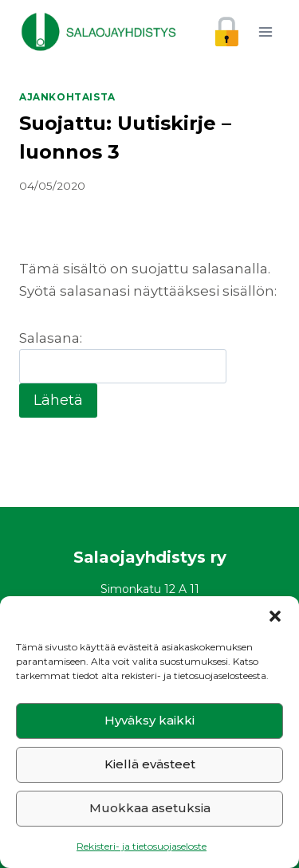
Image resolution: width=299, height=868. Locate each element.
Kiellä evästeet (150, 764)
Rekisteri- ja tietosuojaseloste (142, 846)
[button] (275, 616)
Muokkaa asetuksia (150, 808)
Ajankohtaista (67, 97)
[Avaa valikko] (265, 31)
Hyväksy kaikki (149, 720)
